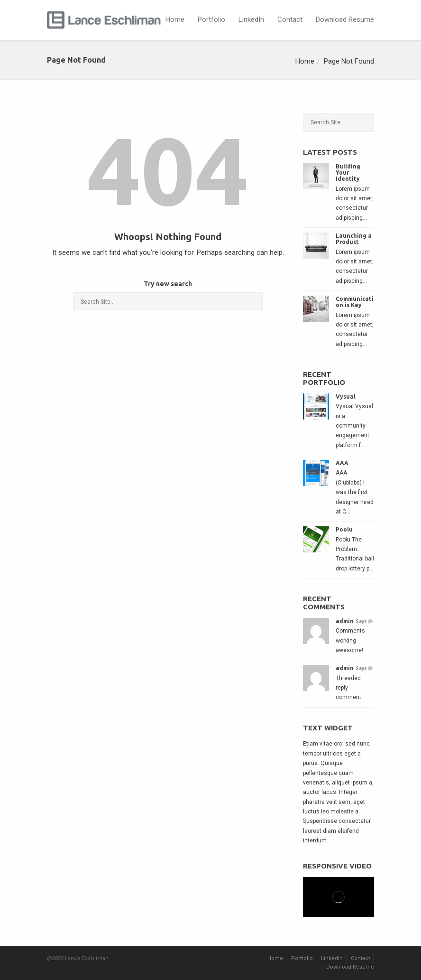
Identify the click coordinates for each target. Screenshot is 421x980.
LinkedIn (251, 19)
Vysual (346, 397)
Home (175, 19)
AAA (342, 463)
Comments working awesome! (350, 640)
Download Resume (345, 19)
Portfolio (211, 19)
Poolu (344, 529)
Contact (290, 19)
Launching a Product (354, 239)
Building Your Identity (348, 173)
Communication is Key (355, 302)
